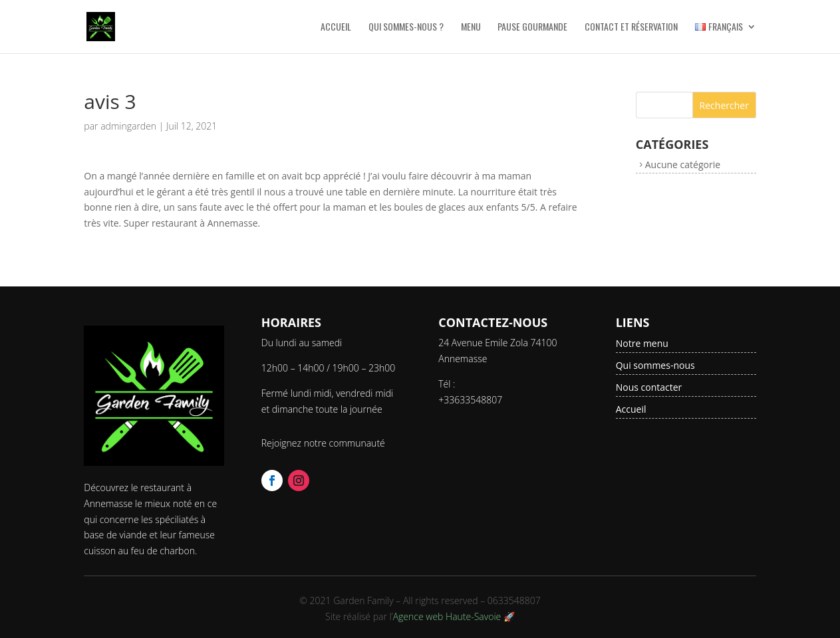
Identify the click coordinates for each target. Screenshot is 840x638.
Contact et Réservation (631, 28)
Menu (471, 28)
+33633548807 (470, 400)
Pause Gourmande (532, 28)
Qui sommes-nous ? (406, 28)
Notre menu (642, 343)
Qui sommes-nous (655, 365)
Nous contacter (649, 387)
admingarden (128, 126)
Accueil (336, 28)
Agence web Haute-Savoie (447, 616)
